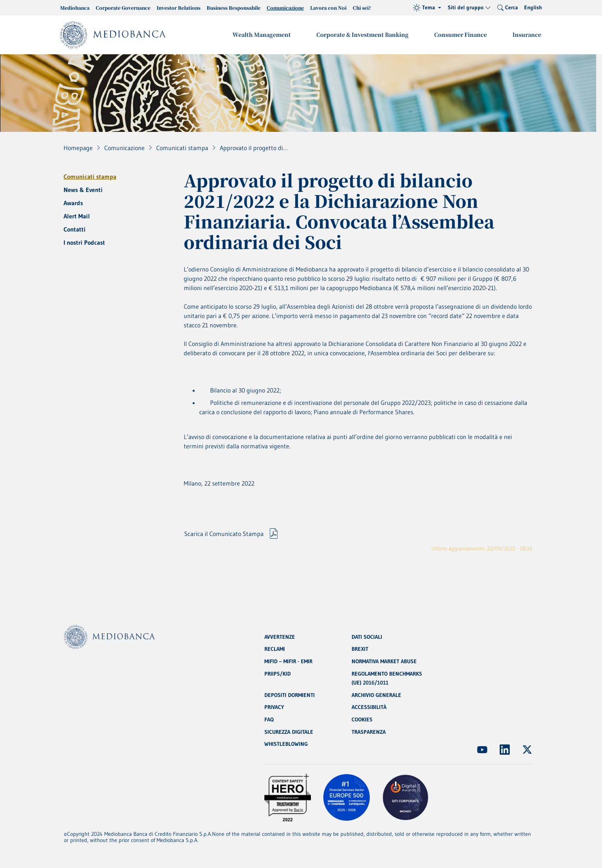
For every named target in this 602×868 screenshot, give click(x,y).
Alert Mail (77, 216)
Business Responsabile (234, 8)
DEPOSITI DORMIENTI (290, 695)
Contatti (75, 229)
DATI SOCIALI (367, 636)
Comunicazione (285, 8)
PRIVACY (274, 707)
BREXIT (360, 648)
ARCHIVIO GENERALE (376, 695)
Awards (73, 203)
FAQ (269, 719)
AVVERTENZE (280, 636)
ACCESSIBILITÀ (369, 707)
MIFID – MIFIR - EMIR (288, 661)
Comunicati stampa (90, 176)
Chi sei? (362, 8)
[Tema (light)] (427, 8)
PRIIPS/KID (278, 673)
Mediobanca (75, 8)
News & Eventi (83, 190)
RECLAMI (275, 648)
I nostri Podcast (84, 242)
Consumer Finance (462, 35)
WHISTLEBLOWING (286, 744)
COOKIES (362, 719)
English (533, 7)
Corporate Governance (123, 8)
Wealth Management (264, 35)
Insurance (527, 35)
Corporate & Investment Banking (364, 35)
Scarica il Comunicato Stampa (224, 537)
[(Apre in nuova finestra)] (482, 750)
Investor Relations (179, 8)
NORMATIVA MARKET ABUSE (384, 661)
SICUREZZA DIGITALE (289, 732)
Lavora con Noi (328, 8)
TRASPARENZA (369, 732)
